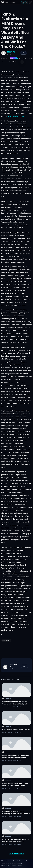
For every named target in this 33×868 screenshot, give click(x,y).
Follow (23, 53)
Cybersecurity (6, 641)
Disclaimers (19, 861)
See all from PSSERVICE (17, 854)
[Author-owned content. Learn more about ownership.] (13, 58)
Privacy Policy (4, 861)
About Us (10, 861)
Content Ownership (18, 863)
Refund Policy (26, 861)
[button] (22, 62)
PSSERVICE (11, 52)
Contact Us (10, 863)
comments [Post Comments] (6, 62)
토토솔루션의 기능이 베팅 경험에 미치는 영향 (16, 730)
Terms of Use (4, 863)
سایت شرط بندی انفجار (16, 116)
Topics (15, 861)
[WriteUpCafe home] (2, 2)
